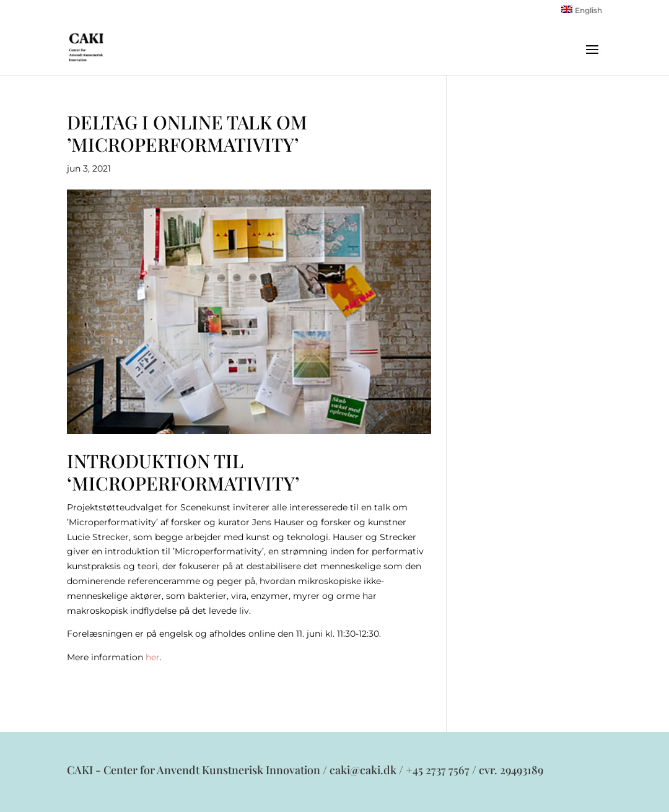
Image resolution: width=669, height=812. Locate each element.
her (153, 657)
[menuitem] (582, 13)
